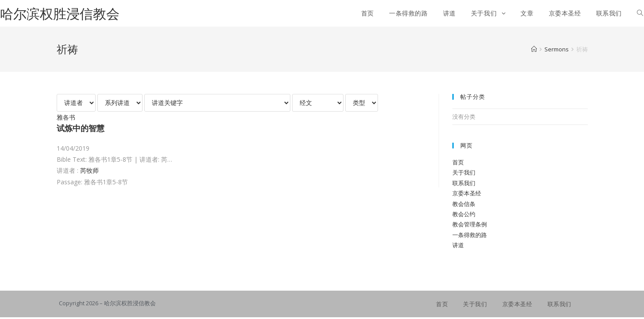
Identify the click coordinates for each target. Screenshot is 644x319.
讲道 (458, 245)
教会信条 (464, 204)
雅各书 (66, 117)
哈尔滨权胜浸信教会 (60, 14)
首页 (458, 162)
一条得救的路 (470, 235)
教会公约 (464, 214)
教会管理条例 (470, 224)
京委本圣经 (467, 193)
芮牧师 (89, 170)
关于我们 (464, 172)
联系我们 (464, 183)
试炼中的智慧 (81, 128)
